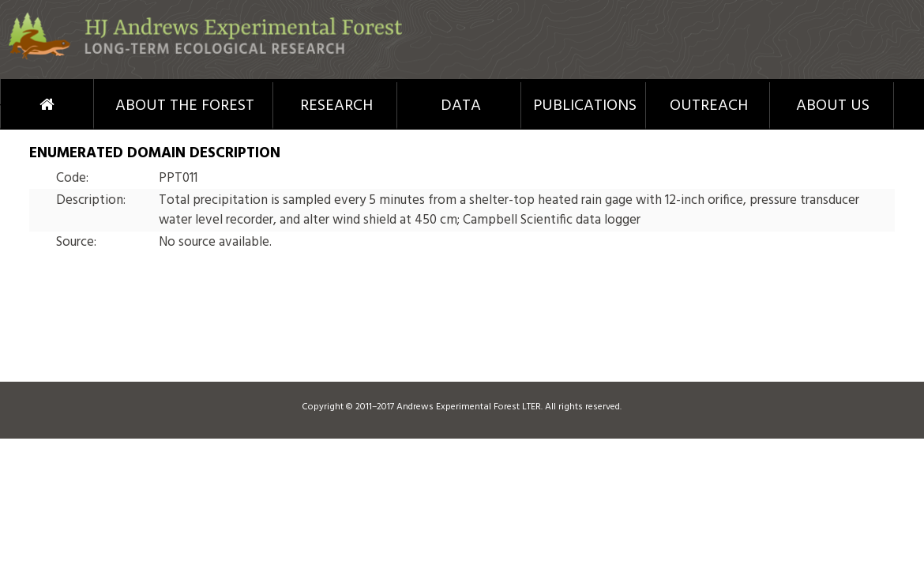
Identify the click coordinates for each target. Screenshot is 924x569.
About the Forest (185, 106)
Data (461, 106)
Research (336, 106)
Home (20, 104)
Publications (585, 106)
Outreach (709, 106)
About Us (833, 106)
